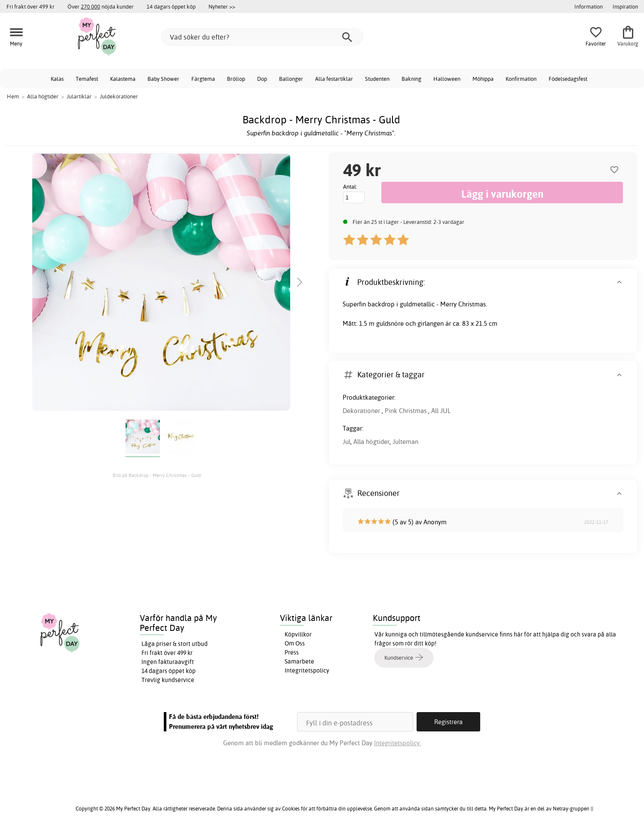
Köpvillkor (298, 634)
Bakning (411, 79)
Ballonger (291, 79)
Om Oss (295, 643)
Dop (262, 79)
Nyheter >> (222, 6)
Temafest (87, 79)
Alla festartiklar (334, 79)
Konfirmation (521, 79)
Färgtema (203, 79)
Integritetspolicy (307, 670)
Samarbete (299, 661)
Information (589, 6)
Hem (13, 96)
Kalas (57, 79)
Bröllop (236, 79)
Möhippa (483, 79)
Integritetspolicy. (397, 743)
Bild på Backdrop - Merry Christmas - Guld (157, 475)
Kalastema (123, 79)
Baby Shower (163, 79)
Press (292, 652)
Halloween (447, 79)
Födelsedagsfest (568, 79)
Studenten (377, 79)
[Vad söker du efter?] (262, 37)
